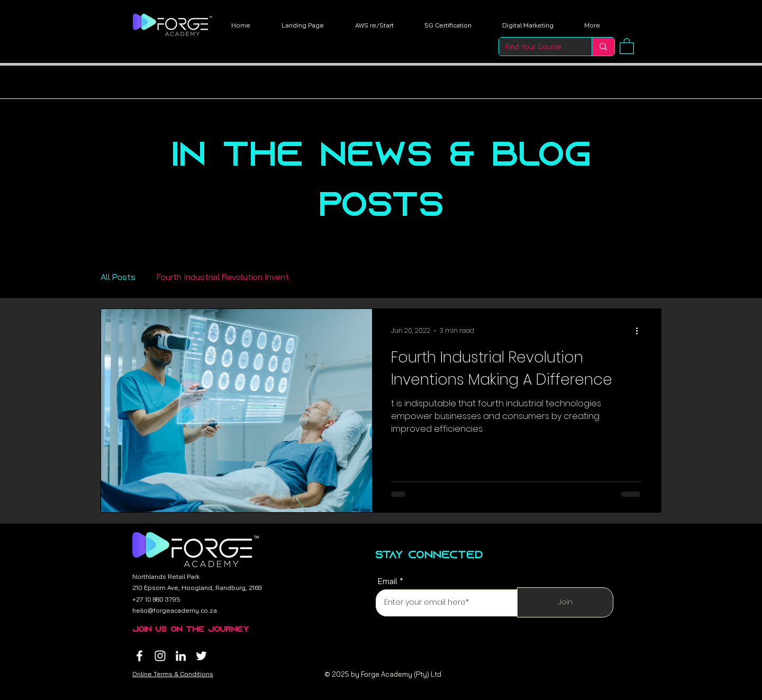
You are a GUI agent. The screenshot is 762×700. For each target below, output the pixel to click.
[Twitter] (201, 656)
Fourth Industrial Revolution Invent (223, 277)
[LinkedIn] (181, 656)
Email (388, 581)
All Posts (118, 277)
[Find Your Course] (537, 47)
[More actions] (640, 331)
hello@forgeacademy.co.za (175, 610)
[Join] (565, 602)
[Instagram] (160, 656)
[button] (627, 46)
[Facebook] (139, 656)
